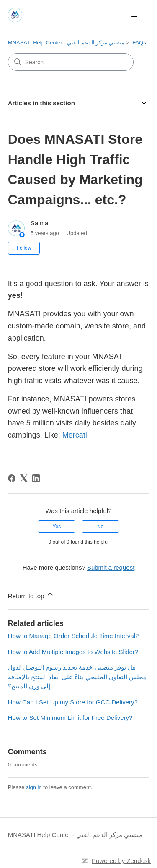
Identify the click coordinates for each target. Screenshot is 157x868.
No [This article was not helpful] (100, 527)
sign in (34, 787)
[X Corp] (24, 478)
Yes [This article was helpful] (57, 527)
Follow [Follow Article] (24, 248)
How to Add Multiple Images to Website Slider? (73, 652)
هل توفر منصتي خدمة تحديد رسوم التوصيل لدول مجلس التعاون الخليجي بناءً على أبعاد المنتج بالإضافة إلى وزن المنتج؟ (77, 677)
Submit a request (111, 567)
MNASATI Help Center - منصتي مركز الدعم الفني (66, 43)
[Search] (71, 62)
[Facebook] (12, 478)
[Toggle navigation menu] (134, 15)
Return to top (31, 595)
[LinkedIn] (36, 478)
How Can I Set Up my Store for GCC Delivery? (73, 702)
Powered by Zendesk (121, 861)
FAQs (139, 43)
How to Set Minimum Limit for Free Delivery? (70, 718)
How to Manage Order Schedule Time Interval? (73, 636)
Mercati (75, 435)
